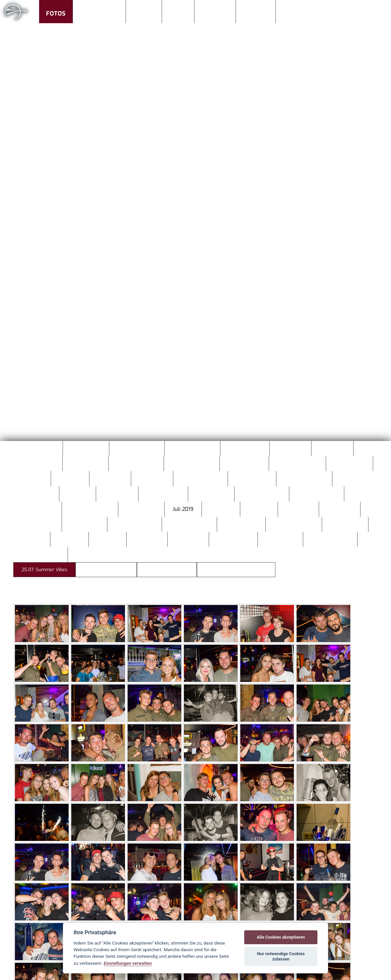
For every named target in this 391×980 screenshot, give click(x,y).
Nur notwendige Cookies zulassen (281, 956)
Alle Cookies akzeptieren (281, 937)
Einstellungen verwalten (128, 963)
